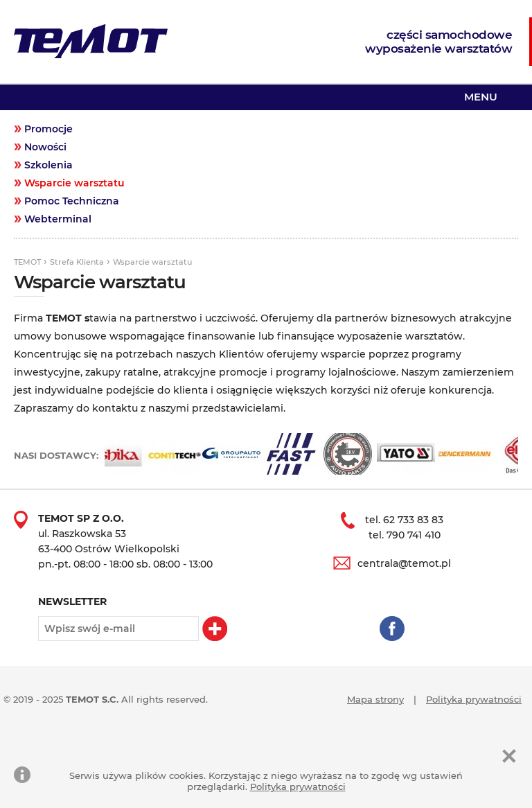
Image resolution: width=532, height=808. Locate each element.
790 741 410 (414, 535)
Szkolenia (48, 165)
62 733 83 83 (413, 520)
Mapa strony (375, 699)
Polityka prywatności (474, 699)
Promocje (48, 129)
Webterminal (58, 219)
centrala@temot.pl (404, 563)
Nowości (45, 147)
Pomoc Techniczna (72, 201)
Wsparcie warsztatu (74, 183)
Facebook (392, 629)
